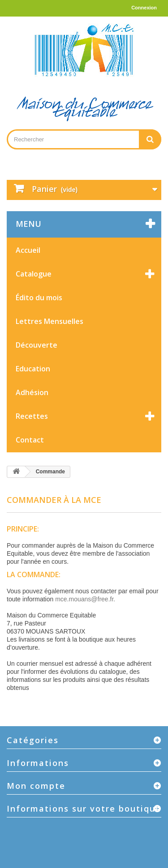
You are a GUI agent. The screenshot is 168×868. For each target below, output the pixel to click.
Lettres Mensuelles (50, 321)
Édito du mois (39, 298)
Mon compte (36, 786)
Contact (30, 440)
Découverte (37, 345)
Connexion (144, 8)
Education (33, 369)
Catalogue (34, 274)
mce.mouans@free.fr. (85, 599)
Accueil (28, 250)
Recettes (32, 416)
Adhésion (32, 392)
